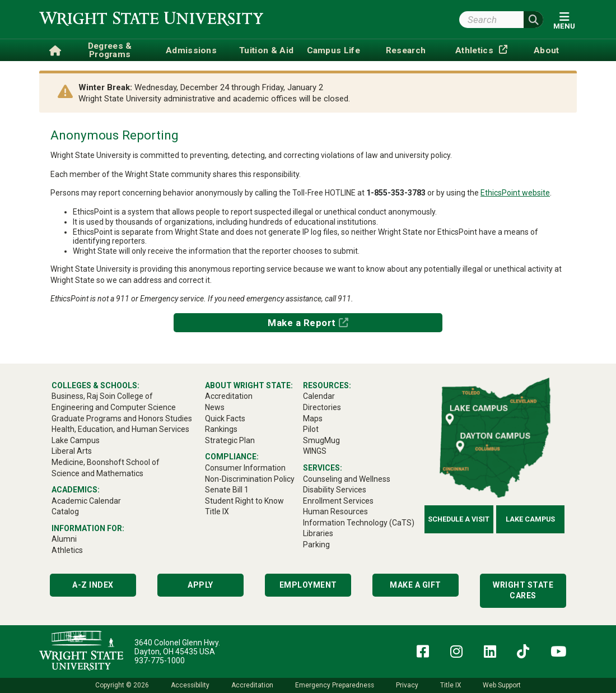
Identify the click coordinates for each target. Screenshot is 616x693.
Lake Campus (530, 519)
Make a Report (302, 323)
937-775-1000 (160, 661)
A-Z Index (93, 585)
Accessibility (190, 685)
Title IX (451, 685)
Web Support (502, 685)
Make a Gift (416, 585)
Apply (200, 585)
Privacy (407, 685)
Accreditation (252, 685)
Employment (308, 585)
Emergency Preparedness (335, 685)
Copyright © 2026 (122, 685)
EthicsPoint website (515, 193)
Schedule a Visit (459, 519)
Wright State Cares (523, 590)
